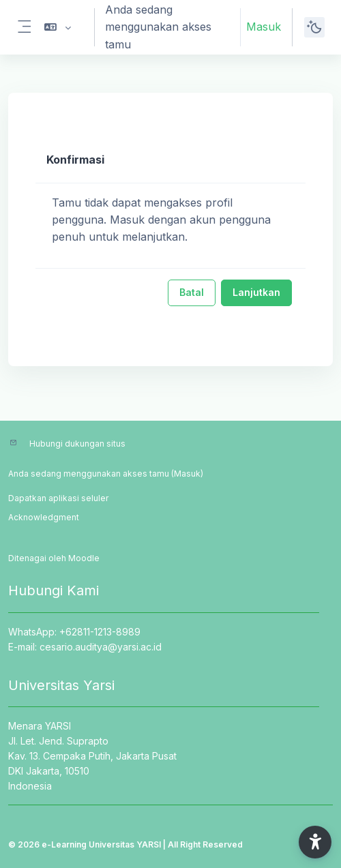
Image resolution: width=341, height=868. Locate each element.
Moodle (84, 558)
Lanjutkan (256, 292)
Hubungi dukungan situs (77, 444)
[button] (58, 27)
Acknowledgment (44, 517)
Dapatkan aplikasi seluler (58, 498)
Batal (192, 292)
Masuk (264, 27)
